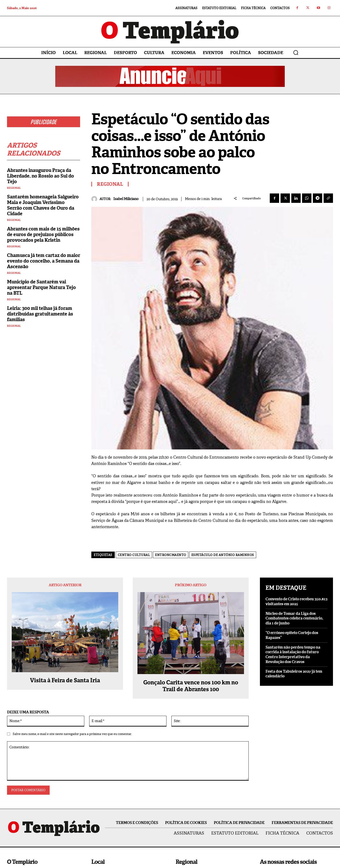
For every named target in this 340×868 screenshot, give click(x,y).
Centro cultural (134, 555)
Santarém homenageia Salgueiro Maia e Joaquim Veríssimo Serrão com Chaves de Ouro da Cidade (43, 205)
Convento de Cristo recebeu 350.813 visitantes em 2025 (296, 601)
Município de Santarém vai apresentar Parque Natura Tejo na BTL (41, 287)
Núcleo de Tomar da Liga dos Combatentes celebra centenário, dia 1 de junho (294, 618)
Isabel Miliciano (126, 199)
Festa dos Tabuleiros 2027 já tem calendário (294, 674)
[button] (296, 52)
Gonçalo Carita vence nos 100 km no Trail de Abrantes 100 (191, 686)
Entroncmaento (171, 555)
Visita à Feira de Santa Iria (65, 681)
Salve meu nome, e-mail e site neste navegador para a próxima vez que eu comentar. (72, 734)
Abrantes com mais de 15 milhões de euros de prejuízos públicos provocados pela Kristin (43, 234)
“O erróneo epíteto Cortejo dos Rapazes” (292, 635)
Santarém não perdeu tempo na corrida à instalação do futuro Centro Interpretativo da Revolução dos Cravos (293, 655)
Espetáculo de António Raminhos (223, 555)
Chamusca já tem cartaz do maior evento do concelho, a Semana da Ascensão (44, 261)
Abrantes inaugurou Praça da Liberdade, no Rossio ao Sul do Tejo (41, 176)
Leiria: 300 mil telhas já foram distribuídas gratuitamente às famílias (40, 314)
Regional (14, 188)
